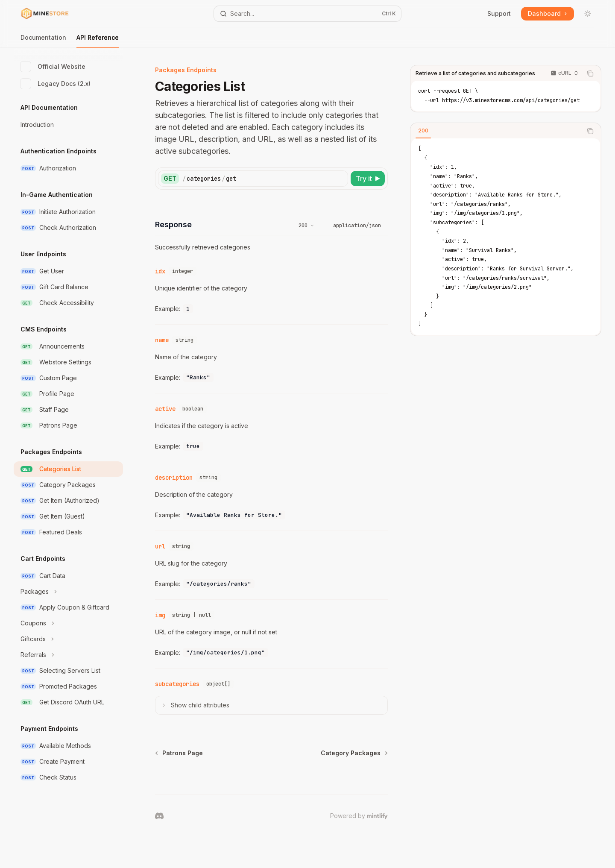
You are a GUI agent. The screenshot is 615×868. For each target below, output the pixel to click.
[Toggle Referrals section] (68, 655)
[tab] (423, 131)
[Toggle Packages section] (68, 592)
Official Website (53, 67)
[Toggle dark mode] (588, 14)
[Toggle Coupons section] (68, 623)
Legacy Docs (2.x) (56, 84)
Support (499, 13)
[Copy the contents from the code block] (590, 73)
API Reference (98, 41)
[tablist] (496, 131)
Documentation (43, 41)
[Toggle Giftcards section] (68, 639)
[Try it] (368, 179)
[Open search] (307, 14)
